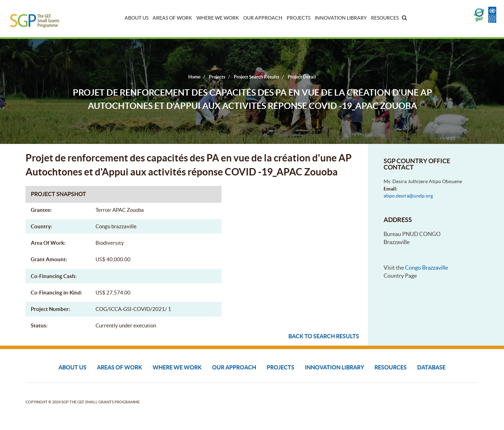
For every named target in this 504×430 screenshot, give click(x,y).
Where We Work (218, 18)
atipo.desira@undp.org (408, 196)
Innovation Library (341, 18)
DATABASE (431, 367)
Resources (385, 18)
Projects (299, 18)
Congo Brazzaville (426, 268)
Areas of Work (172, 18)
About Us (136, 18)
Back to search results (324, 336)
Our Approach (263, 18)
